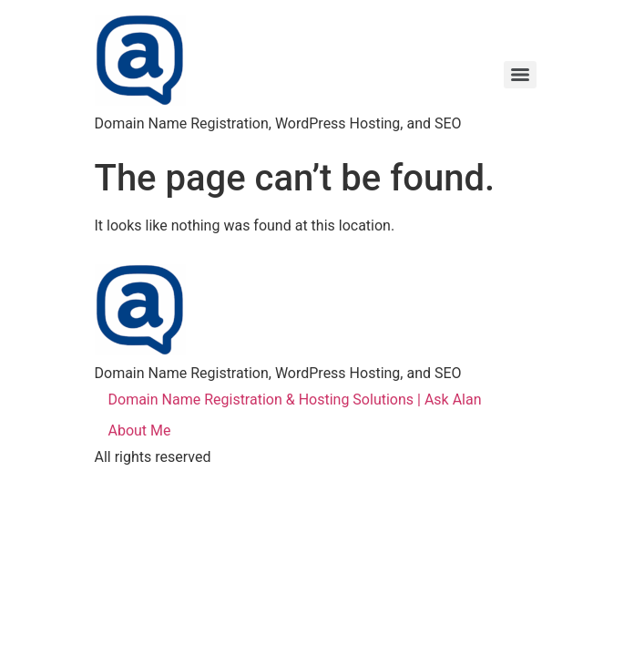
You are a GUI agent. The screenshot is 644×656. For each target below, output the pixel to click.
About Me (140, 430)
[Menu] (520, 75)
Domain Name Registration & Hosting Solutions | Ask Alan (295, 400)
